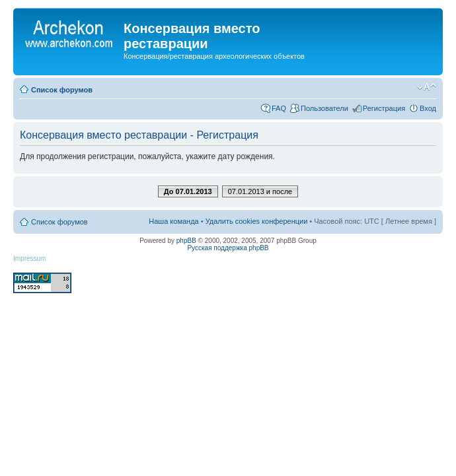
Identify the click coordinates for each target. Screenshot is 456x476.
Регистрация (384, 108)
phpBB (186, 241)
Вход (428, 108)
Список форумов (62, 90)
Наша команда (173, 221)
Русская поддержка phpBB (228, 248)
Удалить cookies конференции (257, 221)
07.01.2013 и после (260, 191)
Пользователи (324, 108)
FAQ (279, 108)
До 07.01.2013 (188, 191)
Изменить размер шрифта (427, 87)
